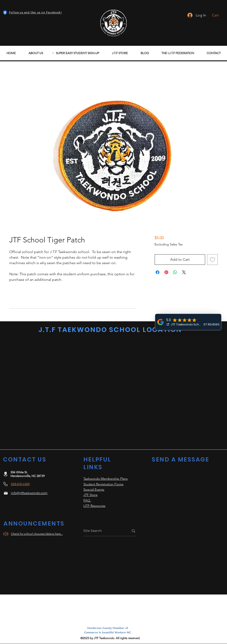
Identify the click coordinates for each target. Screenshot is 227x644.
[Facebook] (5, 12)
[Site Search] (103, 531)
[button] (218, 15)
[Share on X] (184, 272)
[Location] (5, 474)
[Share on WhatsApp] (175, 272)
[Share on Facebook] (158, 272)
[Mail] (6, 493)
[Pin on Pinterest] (166, 272)
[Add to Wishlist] (212, 260)
